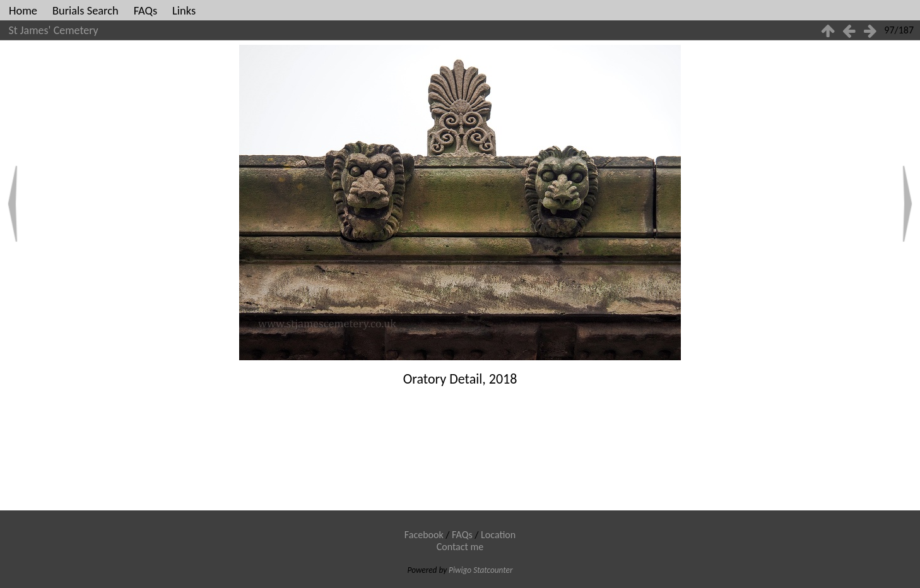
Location (498, 535)
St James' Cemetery (54, 30)
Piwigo (460, 570)
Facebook (424, 535)
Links (184, 10)
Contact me (460, 547)
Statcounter (493, 570)
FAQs (145, 10)
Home (23, 10)
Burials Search (86, 10)
